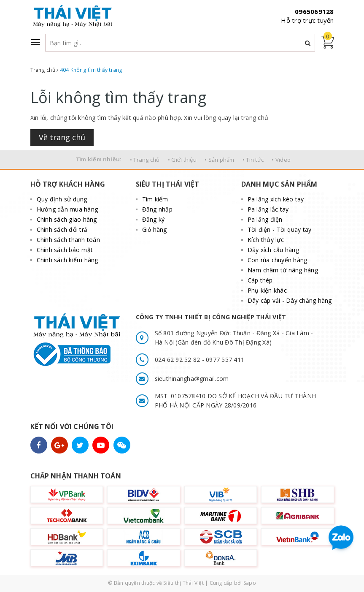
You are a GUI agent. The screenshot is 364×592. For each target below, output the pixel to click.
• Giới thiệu (182, 160)
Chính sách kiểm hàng (67, 260)
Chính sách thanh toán (68, 240)
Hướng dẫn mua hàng (67, 209)
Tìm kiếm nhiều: (99, 159)
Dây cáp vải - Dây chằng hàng (290, 300)
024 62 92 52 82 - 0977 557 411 (200, 360)
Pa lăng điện (265, 219)
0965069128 (314, 11)
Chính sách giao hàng (67, 219)
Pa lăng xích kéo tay (276, 199)
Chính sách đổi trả (62, 229)
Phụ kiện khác (267, 290)
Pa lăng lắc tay (268, 209)
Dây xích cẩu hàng (273, 250)
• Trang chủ (145, 160)
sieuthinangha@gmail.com (192, 379)
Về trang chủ (62, 137)
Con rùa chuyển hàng (278, 260)
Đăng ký (154, 219)
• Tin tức (253, 160)
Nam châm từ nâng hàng (283, 270)
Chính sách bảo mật (65, 250)
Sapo (250, 583)
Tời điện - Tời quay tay (280, 229)
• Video (281, 160)
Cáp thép (260, 280)
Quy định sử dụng (62, 199)
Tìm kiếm (155, 199)
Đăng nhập (157, 209)
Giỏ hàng (155, 229)
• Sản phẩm (220, 160)
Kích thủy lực (266, 240)
